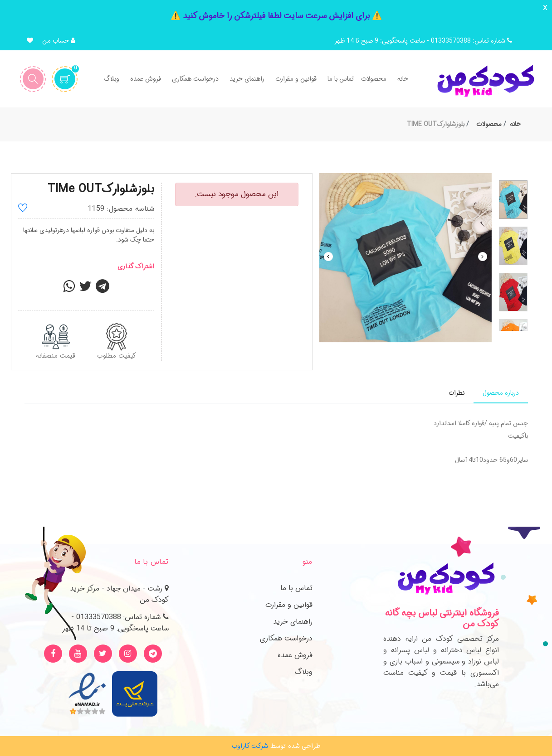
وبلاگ (304, 672)
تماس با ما (296, 588)
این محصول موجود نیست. (237, 194)
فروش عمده (295, 655)
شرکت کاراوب (250, 746)
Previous (328, 257)
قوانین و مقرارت (289, 605)
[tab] (501, 393)
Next (483, 257)
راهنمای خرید (293, 622)
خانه (515, 124)
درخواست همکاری (286, 638)
